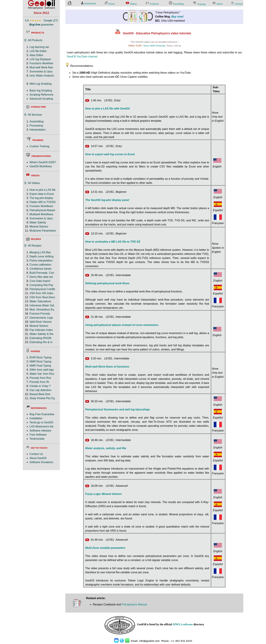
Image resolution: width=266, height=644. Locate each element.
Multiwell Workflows (41, 214)
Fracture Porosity (40, 314)
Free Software (38, 435)
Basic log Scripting (41, 91)
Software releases (40, 431)
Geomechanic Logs (41, 318)
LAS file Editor (38, 51)
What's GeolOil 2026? (43, 162)
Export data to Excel (42, 194)
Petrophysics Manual (134, 604)
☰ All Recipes (33, 246)
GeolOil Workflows (41, 166)
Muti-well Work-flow (41, 67)
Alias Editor (36, 55)
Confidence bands (40, 269)
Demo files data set (41, 277)
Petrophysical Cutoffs (42, 289)
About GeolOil (38, 458)
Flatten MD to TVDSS (43, 202)
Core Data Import (40, 281)
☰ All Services (33, 115)
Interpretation (37, 130)
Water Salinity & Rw (41, 334)
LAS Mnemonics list (41, 426)
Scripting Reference (41, 95)
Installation (36, 418)
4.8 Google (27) (41, 20)
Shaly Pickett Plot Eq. (42, 398)
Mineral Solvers (39, 227)
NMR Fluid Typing (40, 366)
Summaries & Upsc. (41, 218)
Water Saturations (40, 301)
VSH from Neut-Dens (42, 297)
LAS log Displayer (40, 59)
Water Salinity (38, 222)
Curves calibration (40, 265)
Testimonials (37, 439)
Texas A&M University (154, 46)
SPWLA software (183, 624)
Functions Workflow (41, 63)
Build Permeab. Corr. (42, 273)
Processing (36, 126)
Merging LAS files (40, 252)
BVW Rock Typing (40, 357)
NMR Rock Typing (40, 362)
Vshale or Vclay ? (40, 386)
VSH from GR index (41, 293)
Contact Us (36, 454)
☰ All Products (33, 40)
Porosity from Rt (39, 382)
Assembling (37, 121)
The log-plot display (41, 198)
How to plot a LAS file (42, 190)
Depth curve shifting (41, 256)
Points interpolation (41, 261)
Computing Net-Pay (41, 285)
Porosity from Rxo (40, 378)
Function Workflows (41, 206)
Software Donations (41, 462)
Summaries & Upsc (41, 71)
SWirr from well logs (42, 370)
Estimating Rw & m (41, 342)
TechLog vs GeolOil (41, 422)
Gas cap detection (40, 390)
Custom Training (39, 146)
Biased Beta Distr (40, 394)
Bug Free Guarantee (42, 414)
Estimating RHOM (40, 338)
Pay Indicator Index (41, 330)
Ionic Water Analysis (42, 76)
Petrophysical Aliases (42, 210)
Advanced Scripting (41, 99)
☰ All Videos (32, 183)
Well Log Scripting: (41, 84)
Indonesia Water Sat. (42, 305)
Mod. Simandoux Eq (42, 310)
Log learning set (39, 47)
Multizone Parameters (43, 231)
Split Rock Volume (41, 322)
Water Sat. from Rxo (42, 374)
